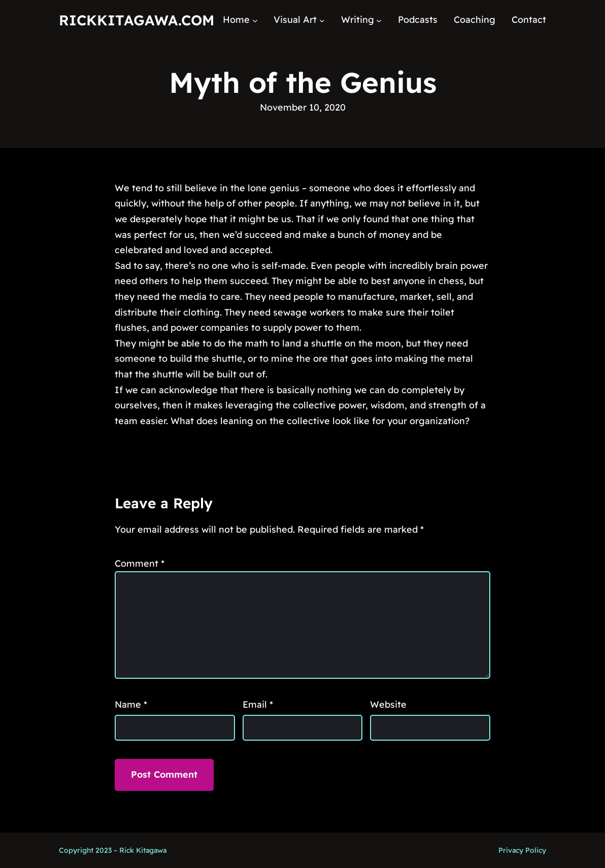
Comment (140, 563)
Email (258, 704)
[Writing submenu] (379, 20)
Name (131, 704)
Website (388, 704)
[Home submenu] (255, 20)
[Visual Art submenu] (322, 20)
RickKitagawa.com (137, 20)
